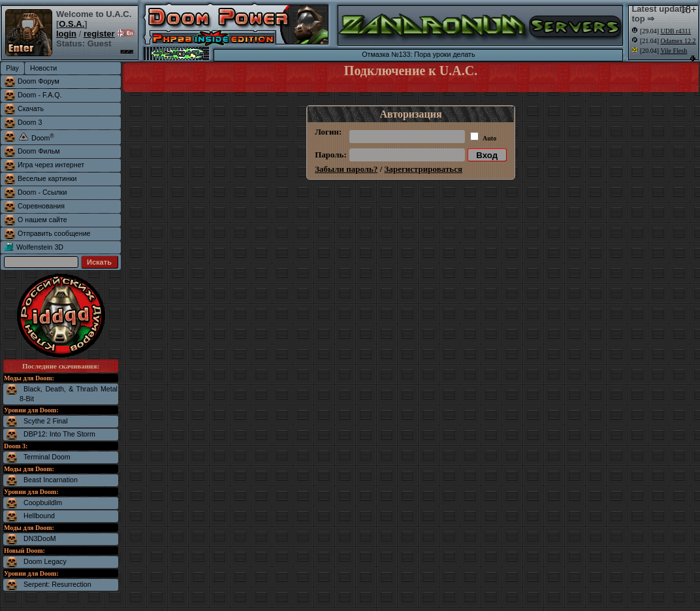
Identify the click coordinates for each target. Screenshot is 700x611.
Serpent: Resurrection (57, 584)
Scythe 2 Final (46, 421)
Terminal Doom (47, 457)
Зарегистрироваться (423, 169)
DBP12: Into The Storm (59, 434)
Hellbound (39, 516)
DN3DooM (40, 538)
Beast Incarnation (51, 480)
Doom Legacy (45, 561)
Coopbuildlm (43, 503)
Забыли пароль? (346, 169)
